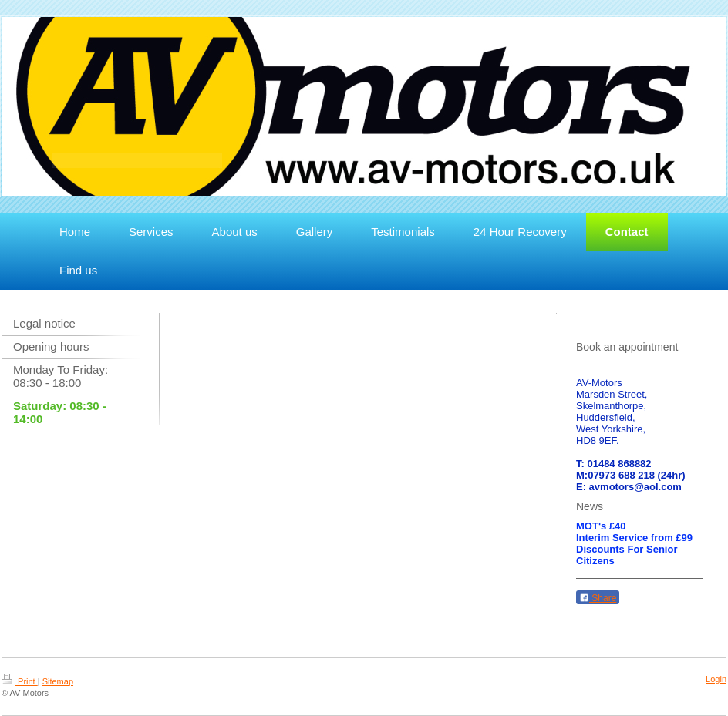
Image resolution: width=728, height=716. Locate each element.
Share (598, 598)
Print (20, 681)
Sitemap (58, 681)
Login (716, 679)
